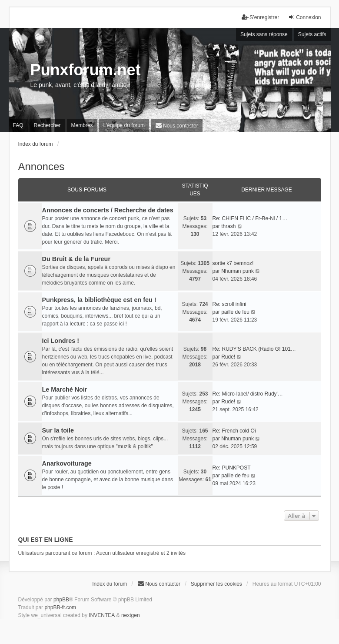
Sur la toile (58, 430)
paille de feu (235, 312)
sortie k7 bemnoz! (233, 263)
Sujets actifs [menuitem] (312, 34)
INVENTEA (102, 615)
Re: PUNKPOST (232, 468)
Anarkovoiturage (67, 463)
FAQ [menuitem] (18, 125)
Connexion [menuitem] (304, 17)
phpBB (61, 600)
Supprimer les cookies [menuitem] (216, 584)
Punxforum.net (86, 70)
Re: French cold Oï (234, 431)
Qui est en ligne (46, 540)
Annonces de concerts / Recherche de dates (108, 210)
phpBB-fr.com (60, 607)
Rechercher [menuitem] (47, 125)
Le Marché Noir (65, 389)
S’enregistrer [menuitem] (260, 17)
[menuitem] (177, 126)
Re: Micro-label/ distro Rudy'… (248, 394)
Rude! (228, 357)
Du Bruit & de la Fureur (76, 259)
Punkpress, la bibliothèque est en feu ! (99, 300)
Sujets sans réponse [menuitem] (264, 34)
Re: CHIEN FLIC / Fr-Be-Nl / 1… (250, 218)
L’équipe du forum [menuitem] (124, 125)
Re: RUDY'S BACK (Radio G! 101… (254, 349)
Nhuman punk (238, 271)
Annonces (42, 166)
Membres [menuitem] (82, 125)
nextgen (131, 615)
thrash (228, 226)
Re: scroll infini (229, 304)
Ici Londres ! (61, 341)
